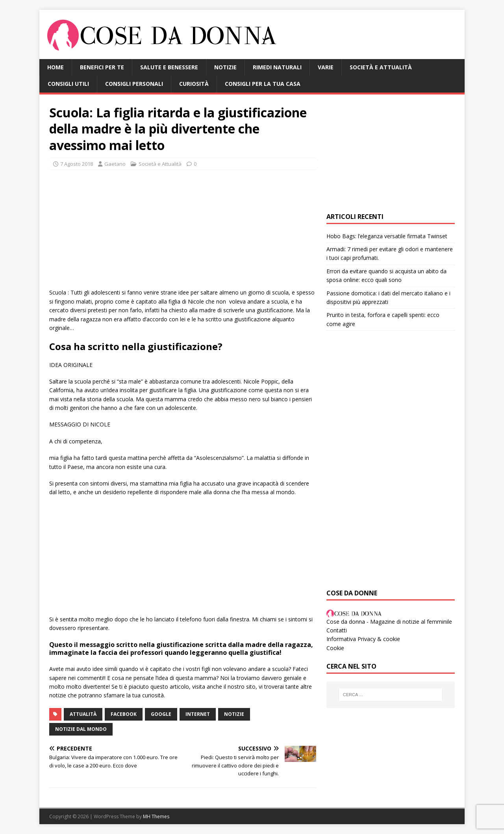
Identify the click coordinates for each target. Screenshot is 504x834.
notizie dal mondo (81, 729)
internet (198, 714)
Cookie (335, 648)
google (161, 714)
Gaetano (115, 164)
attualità (83, 714)
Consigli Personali (134, 84)
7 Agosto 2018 (77, 164)
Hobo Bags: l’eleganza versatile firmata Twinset (387, 236)
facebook (124, 714)
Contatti (337, 630)
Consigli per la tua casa (263, 84)
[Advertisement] (183, 233)
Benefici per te (102, 67)
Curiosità (194, 84)
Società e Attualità (381, 67)
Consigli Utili (68, 84)
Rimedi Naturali (277, 67)
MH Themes (156, 816)
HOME (56, 67)
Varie (326, 67)
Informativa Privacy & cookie (363, 639)
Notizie (225, 67)
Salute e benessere (169, 67)
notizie (234, 714)
